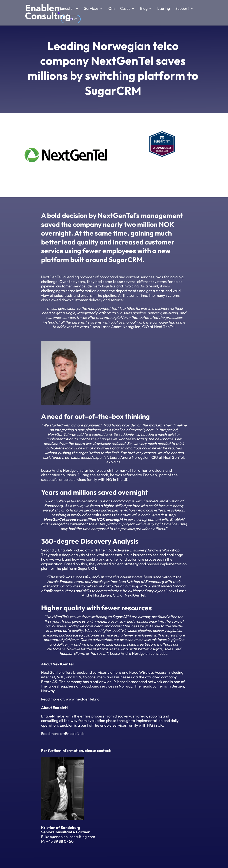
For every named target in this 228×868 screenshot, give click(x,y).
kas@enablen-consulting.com (70, 837)
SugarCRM (126, 260)
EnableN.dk (75, 734)
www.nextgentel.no (83, 699)
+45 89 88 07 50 (60, 841)
